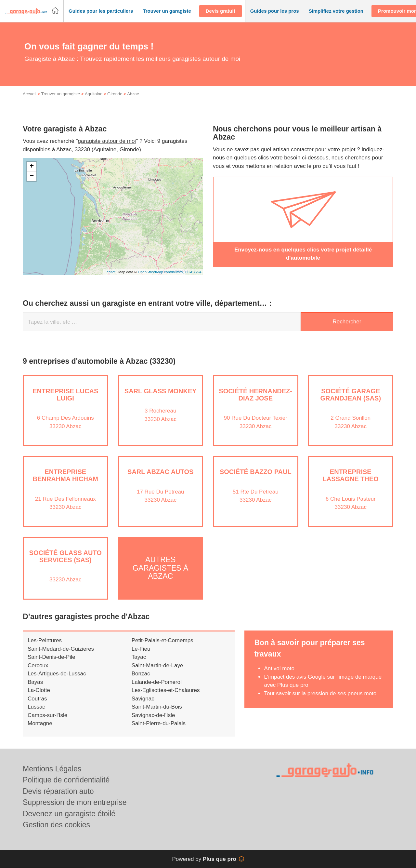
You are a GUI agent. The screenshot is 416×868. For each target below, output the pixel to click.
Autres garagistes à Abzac (160, 568)
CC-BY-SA (193, 272)
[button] (101, 11)
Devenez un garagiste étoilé (69, 814)
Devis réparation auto (58, 791)
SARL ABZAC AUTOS (160, 472)
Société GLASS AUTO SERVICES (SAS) (65, 556)
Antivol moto (279, 668)
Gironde (115, 94)
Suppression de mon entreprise (75, 802)
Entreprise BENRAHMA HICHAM (65, 475)
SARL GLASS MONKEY (161, 391)
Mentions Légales (52, 769)
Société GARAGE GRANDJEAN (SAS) (351, 395)
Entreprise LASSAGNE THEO (351, 475)
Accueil (30, 94)
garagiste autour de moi (107, 141)
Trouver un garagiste (61, 94)
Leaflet (110, 272)
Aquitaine (94, 94)
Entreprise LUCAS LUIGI (65, 395)
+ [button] (32, 167)
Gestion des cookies (56, 825)
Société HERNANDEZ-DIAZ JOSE (255, 395)
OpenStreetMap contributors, (161, 272)
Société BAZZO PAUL (256, 472)
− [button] (32, 176)
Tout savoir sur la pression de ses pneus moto (320, 693)
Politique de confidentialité (66, 780)
